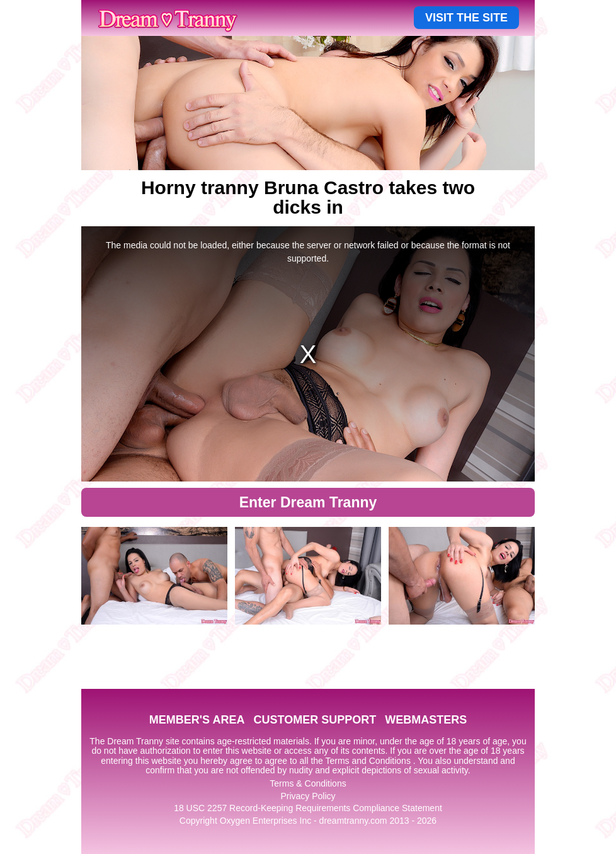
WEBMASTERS (426, 720)
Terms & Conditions (308, 783)
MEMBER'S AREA (197, 720)
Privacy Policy (308, 796)
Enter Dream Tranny (308, 502)
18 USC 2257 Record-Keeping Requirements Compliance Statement (308, 808)
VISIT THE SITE (466, 18)
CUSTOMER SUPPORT (315, 720)
